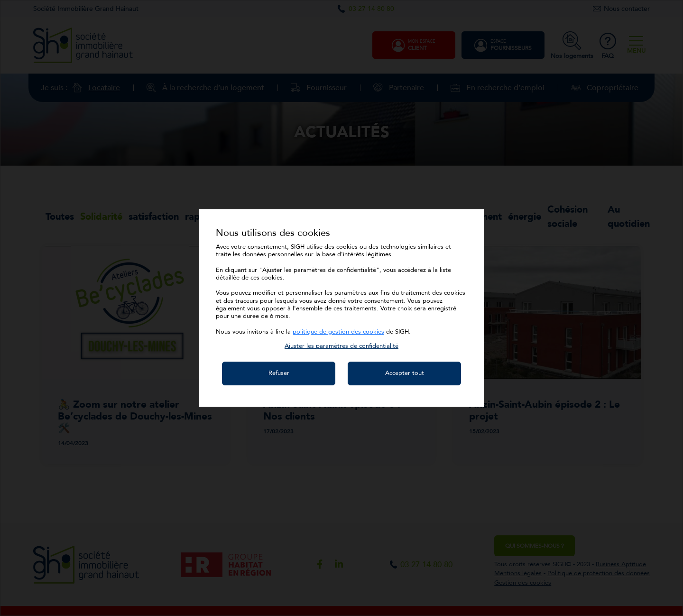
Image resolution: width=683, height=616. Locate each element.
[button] (341, 346)
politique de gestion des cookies (338, 332)
